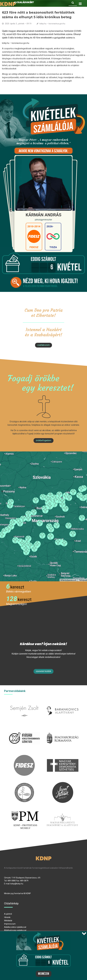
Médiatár (8, 921)
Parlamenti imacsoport (62, 811)
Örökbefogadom (43, 440)
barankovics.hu (63, 702)
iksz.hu (24, 729)
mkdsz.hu (63, 756)
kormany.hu (63, 729)
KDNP (44, 858)
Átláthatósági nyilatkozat (15, 930)
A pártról (8, 914)
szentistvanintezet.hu (63, 784)
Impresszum (10, 924)
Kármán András (43, 215)
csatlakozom (43, 345)
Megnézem (44, 974)
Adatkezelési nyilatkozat (15, 927)
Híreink (7, 917)
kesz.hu (24, 784)
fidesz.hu (24, 756)
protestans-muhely (25, 811)
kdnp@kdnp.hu (17, 884)
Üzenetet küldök (43, 671)
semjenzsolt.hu (24, 702)
